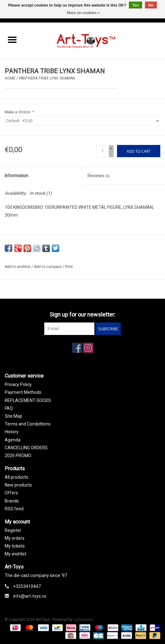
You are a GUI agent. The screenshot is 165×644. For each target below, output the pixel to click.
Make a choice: (19, 112)
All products (16, 477)
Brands (12, 501)
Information (16, 176)
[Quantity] (103, 151)
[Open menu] (12, 39)
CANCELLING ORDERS (26, 448)
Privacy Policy (18, 384)
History (12, 432)
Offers (11, 493)
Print (69, 267)
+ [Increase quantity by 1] (111, 148)
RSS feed (14, 509)
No (151, 5)
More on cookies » (83, 13)
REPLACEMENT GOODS (28, 400)
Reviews (98, 176)
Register (13, 530)
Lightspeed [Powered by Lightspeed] (83, 620)
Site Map (13, 416)
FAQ (9, 408)
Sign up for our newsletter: (82, 314)
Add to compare (48, 267)
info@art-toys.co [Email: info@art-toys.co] (30, 596)
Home (10, 78)
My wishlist (16, 554)
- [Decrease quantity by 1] (111, 154)
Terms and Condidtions (28, 424)
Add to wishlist (18, 267)
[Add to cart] (139, 151)
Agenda (13, 440)
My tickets (15, 546)
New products (18, 485)
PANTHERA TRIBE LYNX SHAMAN (47, 78)
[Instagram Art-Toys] (88, 348)
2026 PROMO (18, 456)
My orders (15, 538)
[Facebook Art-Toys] (77, 348)
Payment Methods (23, 392)
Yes (136, 5)
